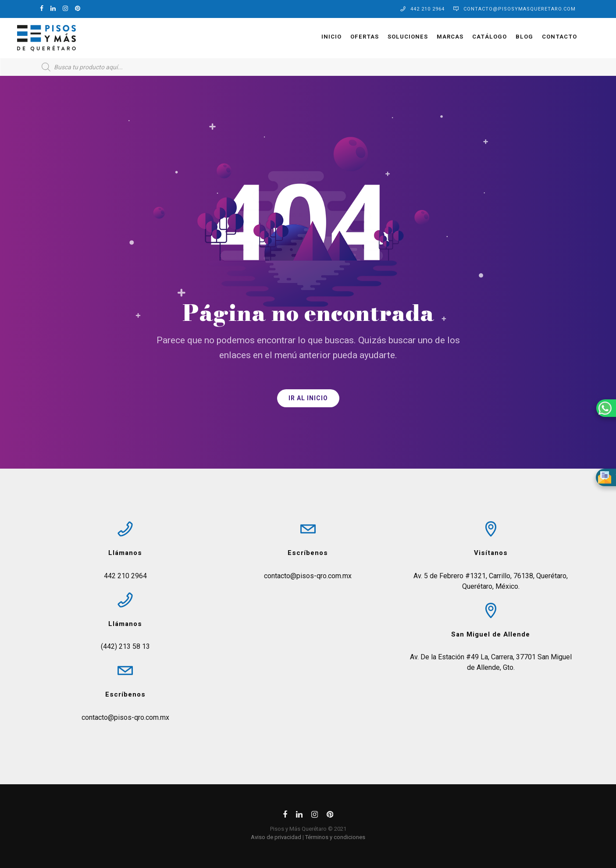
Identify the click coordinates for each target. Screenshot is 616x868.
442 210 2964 (427, 9)
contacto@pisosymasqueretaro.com (520, 9)
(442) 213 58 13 (125, 646)
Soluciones (385, 37)
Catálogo (466, 37)
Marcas (427, 37)
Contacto (536, 37)
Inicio (308, 37)
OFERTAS (341, 37)
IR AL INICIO (308, 398)
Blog (501, 37)
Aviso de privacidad (276, 837)
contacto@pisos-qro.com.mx (125, 717)
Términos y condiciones (335, 837)
